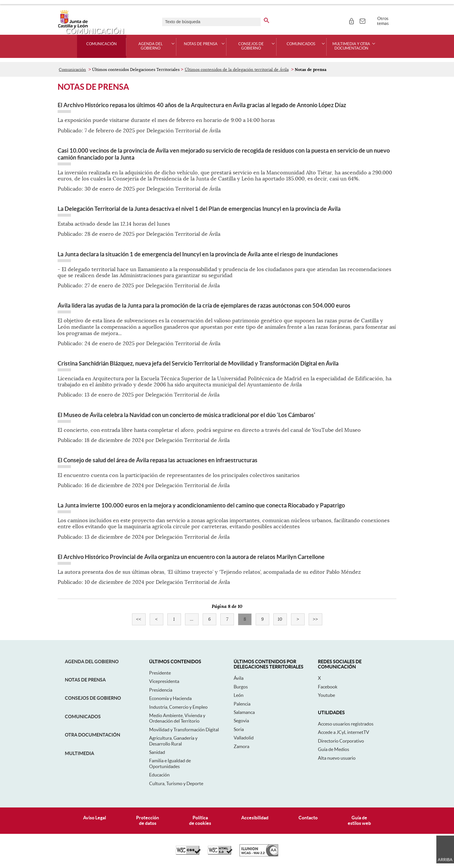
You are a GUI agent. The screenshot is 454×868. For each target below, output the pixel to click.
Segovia (241, 721)
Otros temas (383, 21)
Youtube (326, 695)
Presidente (160, 673)
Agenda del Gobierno (92, 661)
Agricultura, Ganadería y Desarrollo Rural (173, 741)
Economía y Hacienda (170, 698)
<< (141, 619)
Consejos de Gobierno (93, 698)
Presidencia (161, 690)
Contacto (308, 818)
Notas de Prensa (85, 680)
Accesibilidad (255, 818)
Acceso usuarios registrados (346, 724)
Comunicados (83, 717)
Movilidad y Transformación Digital (184, 730)
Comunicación (101, 44)
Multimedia (79, 753)
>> (317, 619)
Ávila (239, 678)
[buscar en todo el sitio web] (267, 19)
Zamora (241, 746)
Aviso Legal (95, 818)
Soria (239, 729)
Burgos (241, 687)
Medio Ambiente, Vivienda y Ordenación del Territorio (177, 718)
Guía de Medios (334, 749)
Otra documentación (93, 735)
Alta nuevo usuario (337, 758)
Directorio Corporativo (341, 741)
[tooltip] (351, 20)
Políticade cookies (200, 820)
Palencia (242, 704)
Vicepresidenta (164, 681)
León (239, 695)
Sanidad (157, 752)
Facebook (328, 687)
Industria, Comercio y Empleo (178, 707)
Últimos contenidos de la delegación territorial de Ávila (237, 70)
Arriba (445, 860)
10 (282, 619)
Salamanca (244, 712)
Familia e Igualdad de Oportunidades (170, 763)
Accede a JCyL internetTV (344, 732)
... (194, 619)
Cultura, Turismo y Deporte (176, 783)
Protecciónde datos (148, 820)
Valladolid (244, 738)
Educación (159, 775)
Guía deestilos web (359, 820)
